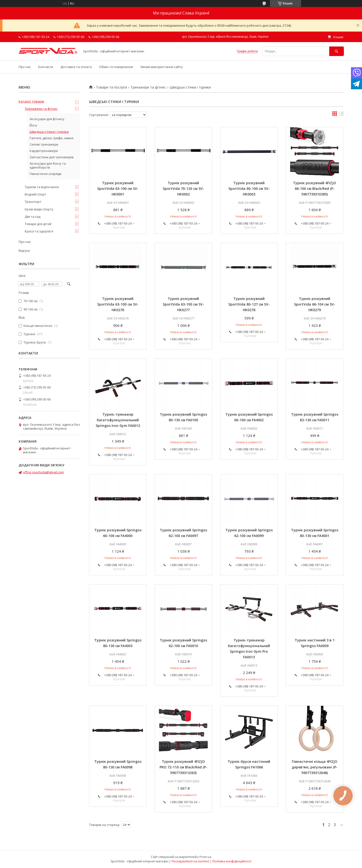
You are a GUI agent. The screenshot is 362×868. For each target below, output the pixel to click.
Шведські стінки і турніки (49, 132)
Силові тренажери (44, 144)
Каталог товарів (31, 101)
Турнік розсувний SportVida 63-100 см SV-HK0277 (183, 304)
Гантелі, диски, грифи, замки (52, 138)
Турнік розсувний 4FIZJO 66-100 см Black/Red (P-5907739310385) (315, 188)
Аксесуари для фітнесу (47, 119)
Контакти (46, 67)
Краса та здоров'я (39, 231)
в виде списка (341, 115)
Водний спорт (35, 194)
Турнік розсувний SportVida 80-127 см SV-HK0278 (249, 304)
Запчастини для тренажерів (52, 157)
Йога (33, 125)
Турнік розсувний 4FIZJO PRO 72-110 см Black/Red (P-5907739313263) (183, 767)
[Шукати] (337, 51)
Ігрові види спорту (39, 209)
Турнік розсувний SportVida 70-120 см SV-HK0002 (183, 188)
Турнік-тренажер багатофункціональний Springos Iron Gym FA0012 (118, 420)
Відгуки (24, 251)
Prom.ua (205, 857)
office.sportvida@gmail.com (43, 472)
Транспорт (33, 202)
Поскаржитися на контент (190, 861)
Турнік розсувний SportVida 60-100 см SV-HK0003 (249, 188)
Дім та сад (33, 217)
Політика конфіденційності (232, 861)
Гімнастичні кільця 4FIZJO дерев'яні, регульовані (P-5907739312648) (315, 767)
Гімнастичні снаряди (46, 174)
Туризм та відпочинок (42, 187)
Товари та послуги (111, 87)
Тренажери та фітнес (148, 87)
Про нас (25, 67)
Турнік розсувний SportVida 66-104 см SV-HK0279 (315, 304)
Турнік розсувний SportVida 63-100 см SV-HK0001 (118, 188)
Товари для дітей (38, 224)
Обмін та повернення (116, 67)
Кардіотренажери (44, 151)
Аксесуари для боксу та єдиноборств (48, 165)
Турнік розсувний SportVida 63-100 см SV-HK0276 (118, 304)
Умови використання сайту (162, 67)
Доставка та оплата (76, 67)
